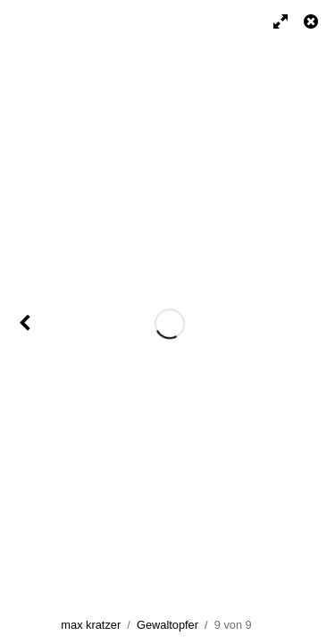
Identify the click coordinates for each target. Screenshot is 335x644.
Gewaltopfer (167, 625)
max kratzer (91, 625)
